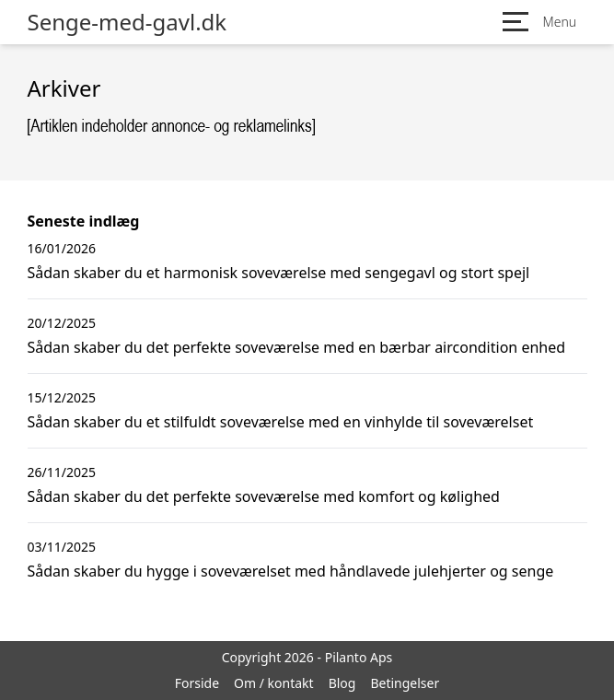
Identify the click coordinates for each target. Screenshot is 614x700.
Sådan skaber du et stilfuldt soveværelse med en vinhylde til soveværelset (281, 422)
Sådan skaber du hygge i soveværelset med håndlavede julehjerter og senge (291, 571)
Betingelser (405, 683)
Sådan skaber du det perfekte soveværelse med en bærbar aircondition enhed (297, 347)
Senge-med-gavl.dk (127, 22)
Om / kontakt (274, 683)
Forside (197, 683)
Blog (342, 683)
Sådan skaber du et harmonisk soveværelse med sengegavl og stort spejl (279, 273)
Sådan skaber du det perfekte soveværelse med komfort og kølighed (264, 496)
